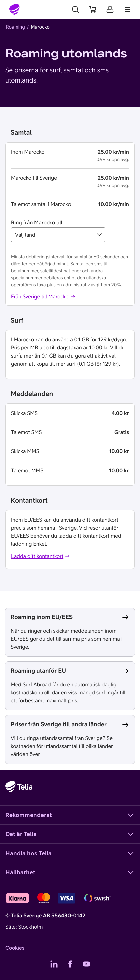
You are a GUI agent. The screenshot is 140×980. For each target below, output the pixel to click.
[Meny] (127, 9)
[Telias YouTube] (86, 964)
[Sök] (75, 9)
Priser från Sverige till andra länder (59, 724)
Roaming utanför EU (38, 671)
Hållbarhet (70, 872)
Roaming (16, 27)
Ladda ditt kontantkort (41, 556)
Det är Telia (70, 834)
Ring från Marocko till (37, 223)
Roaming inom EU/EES (42, 617)
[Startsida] (15, 9)
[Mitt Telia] (110, 9)
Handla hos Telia (70, 853)
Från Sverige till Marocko (43, 297)
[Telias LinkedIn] (54, 964)
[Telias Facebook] (70, 964)
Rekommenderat (70, 815)
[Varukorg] (93, 9)
